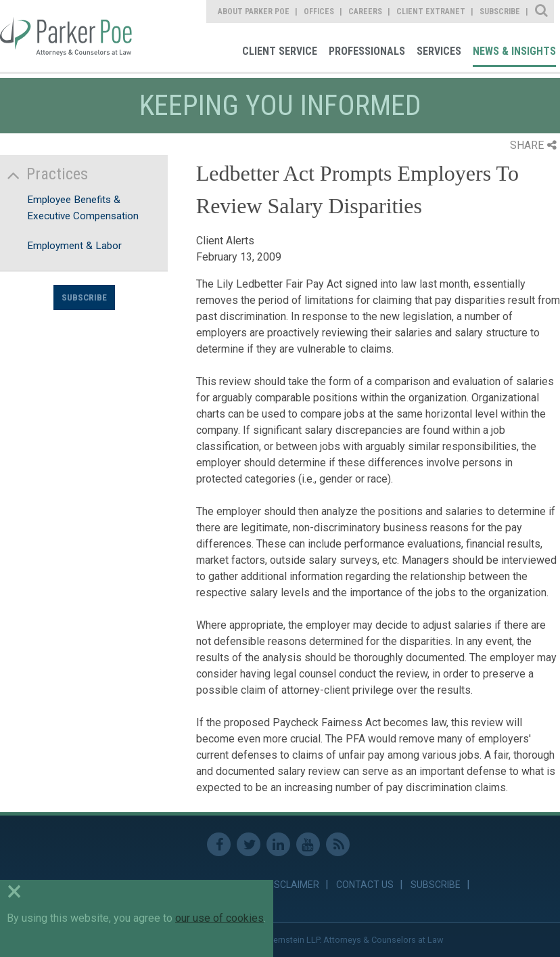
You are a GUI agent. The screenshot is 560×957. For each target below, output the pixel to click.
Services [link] (439, 51)
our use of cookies (219, 918)
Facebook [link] (219, 844)
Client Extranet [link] (431, 12)
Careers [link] (365, 12)
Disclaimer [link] (293, 885)
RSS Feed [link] (338, 844)
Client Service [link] (280, 51)
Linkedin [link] (278, 844)
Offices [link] (319, 12)
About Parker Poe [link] (254, 12)
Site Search (542, 12)
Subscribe (84, 297)
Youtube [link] (308, 844)
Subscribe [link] (500, 12)
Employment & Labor (74, 246)
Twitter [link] (249, 844)
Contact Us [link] (365, 885)
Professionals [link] (367, 51)
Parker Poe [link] (67, 36)
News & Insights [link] (514, 51)
